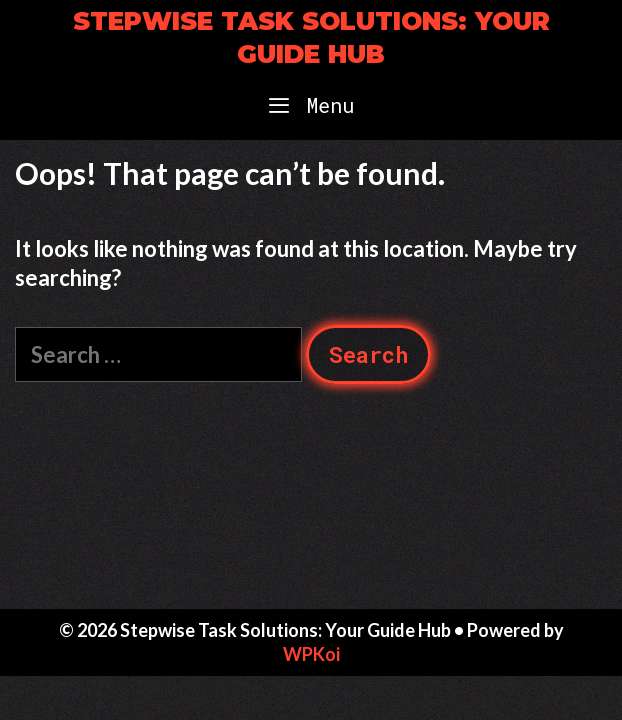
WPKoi (311, 654)
